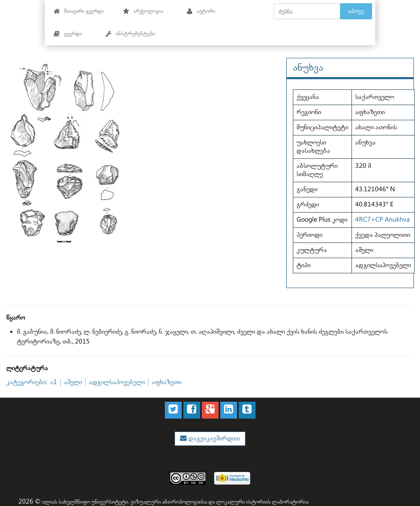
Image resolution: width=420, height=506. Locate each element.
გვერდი (68, 34)
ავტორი (201, 11)
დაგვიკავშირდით (213, 438)
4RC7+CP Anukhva (382, 220)
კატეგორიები (26, 382)
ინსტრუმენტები (130, 34)
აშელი (73, 382)
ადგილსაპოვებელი (117, 382)
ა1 (54, 382)
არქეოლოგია (143, 11)
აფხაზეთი (167, 382)
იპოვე (356, 11)
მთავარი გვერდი (79, 11)
